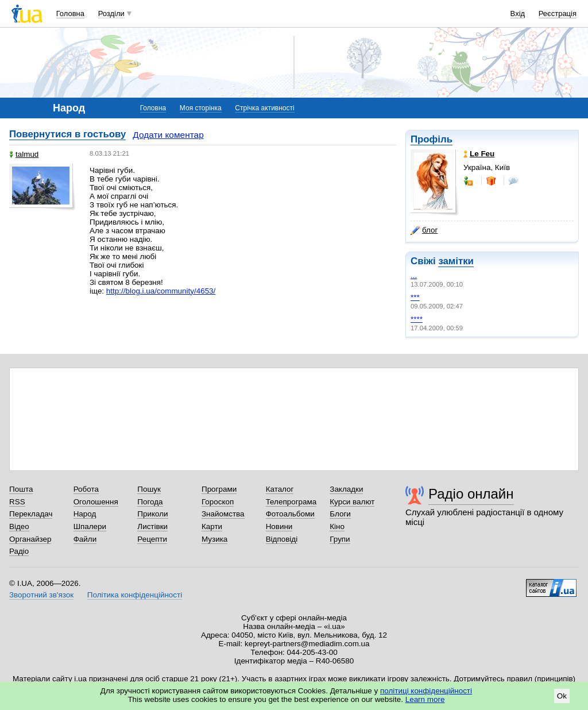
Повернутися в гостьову (67, 134)
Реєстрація (558, 13)
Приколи (152, 514)
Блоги (340, 514)
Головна (70, 13)
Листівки (152, 526)
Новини (279, 526)
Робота (86, 489)
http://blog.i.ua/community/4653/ (161, 291)
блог (424, 230)
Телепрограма (291, 502)
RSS (17, 502)
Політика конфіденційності (135, 595)
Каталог (280, 489)
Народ (85, 514)
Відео (19, 526)
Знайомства (223, 514)
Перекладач (31, 514)
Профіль (432, 139)
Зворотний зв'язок (41, 595)
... (414, 275)
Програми (219, 489)
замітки (456, 261)
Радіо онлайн (471, 494)
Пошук (149, 489)
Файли (85, 539)
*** (415, 297)
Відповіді (282, 539)
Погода (150, 502)
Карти (212, 526)
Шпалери (90, 526)
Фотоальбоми (290, 514)
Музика (214, 539)
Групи (340, 539)
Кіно (337, 526)
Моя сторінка (201, 108)
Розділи (111, 13)
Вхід (518, 13)
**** (417, 319)
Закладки (346, 489)
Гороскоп (218, 502)
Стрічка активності (264, 108)
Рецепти (152, 539)
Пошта (21, 489)
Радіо (19, 551)
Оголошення (96, 502)
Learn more (425, 699)
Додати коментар (168, 135)
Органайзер (30, 539)
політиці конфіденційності (426, 691)
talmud (24, 154)
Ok (562, 696)
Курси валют (352, 502)
